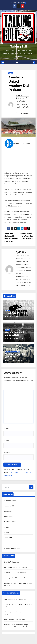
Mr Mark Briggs (9, 625)
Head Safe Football (16, 313)
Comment (8, 388)
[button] (30, 62)
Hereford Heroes (10, 522)
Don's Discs (8, 516)
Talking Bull (18, 46)
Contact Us (8, 511)
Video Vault (8, 538)
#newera (23, 104)
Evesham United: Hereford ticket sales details (27, 236)
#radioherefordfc (22, 107)
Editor (20, 96)
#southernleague (22, 113)
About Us (22, 599)
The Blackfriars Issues (16, 619)
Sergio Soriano (9, 604)
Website (7, 452)
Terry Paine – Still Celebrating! (15, 334)
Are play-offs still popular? (14, 578)
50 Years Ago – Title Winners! (16, 355)
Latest (11, 73)
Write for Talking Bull (12, 548)
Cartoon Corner (10, 501)
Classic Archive (10, 352)
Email (6, 440)
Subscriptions (9, 532)
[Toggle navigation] (17, 62)
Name (6, 429)
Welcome (7, 543)
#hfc (17, 104)
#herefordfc (20, 101)
